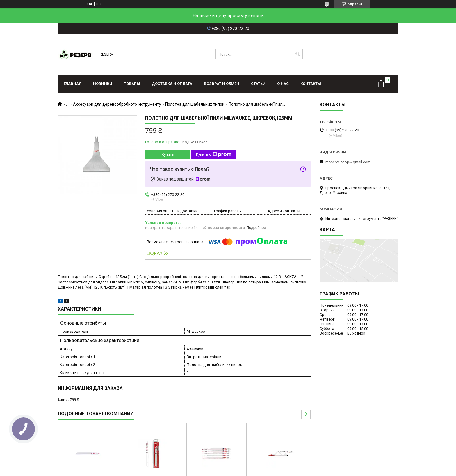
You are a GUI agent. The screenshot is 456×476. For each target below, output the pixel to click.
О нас (283, 84)
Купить (168, 154)
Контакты (311, 84)
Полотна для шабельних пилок (195, 104)
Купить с (214, 155)
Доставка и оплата (172, 84)
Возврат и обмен (222, 84)
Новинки (103, 84)
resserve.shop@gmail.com (348, 162)
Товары (132, 84)
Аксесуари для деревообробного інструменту (117, 104)
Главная (73, 84)
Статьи (258, 84)
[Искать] (298, 54)
